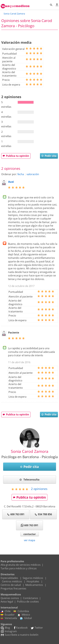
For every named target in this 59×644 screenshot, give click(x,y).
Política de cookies (28, 602)
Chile (6, 611)
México (24, 615)
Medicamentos (34, 585)
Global (26, 618)
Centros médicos (12, 581)
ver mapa (29, 540)
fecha (21, 174)
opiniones (39, 489)
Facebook (20, 628)
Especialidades (9, 578)
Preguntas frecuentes (13, 588)
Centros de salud (11, 585)
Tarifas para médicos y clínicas (19, 568)
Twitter (37, 628)
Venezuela (9, 618)
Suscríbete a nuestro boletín (20, 635)
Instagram (9, 631)
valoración (33, 174)
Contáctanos (31, 598)
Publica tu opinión (16, 156)
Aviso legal (7, 602)
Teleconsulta (29, 480)
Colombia (21, 611)
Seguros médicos (33, 578)
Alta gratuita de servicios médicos (21, 565)
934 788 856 (43, 514)
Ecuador (8, 615)
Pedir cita (49, 156)
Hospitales (33, 581)
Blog (5, 628)
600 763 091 (16, 514)
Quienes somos (10, 598)
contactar (30, 534)
